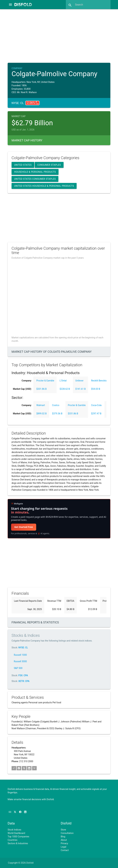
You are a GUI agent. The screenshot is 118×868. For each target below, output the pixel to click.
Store (63, 830)
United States (23, 165)
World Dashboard (16, 833)
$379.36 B (57, 414)
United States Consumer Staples (35, 179)
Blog (63, 837)
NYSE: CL (23, 648)
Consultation (67, 833)
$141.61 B (80, 389)
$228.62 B (65, 389)
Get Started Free (24, 527)
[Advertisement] (62, 36)
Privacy (64, 843)
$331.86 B (41, 389)
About (64, 840)
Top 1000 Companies (18, 837)
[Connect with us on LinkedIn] (25, 812)
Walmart (41, 405)
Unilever (79, 381)
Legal (64, 847)
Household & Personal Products (35, 172)
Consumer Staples (49, 165)
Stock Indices (14, 830)
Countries (13, 840)
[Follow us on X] (15, 812)
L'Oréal (63, 381)
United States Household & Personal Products (44, 186)
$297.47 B (96, 414)
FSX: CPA (23, 675)
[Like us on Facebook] (20, 812)
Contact (65, 850)
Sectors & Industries (18, 843)
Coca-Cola (96, 405)
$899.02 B (41, 414)
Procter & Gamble (45, 381)
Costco (56, 405)
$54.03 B (96, 389)
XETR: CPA (24, 681)
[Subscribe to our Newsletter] (10, 812)
